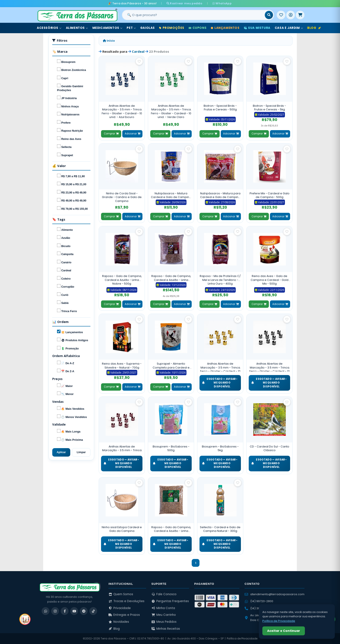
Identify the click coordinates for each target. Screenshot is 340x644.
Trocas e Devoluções (126, 601)
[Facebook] (65, 611)
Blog (314, 28)
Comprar (111, 134)
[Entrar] (291, 15)
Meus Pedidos (164, 622)
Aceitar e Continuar (284, 631)
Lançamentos (225, 28)
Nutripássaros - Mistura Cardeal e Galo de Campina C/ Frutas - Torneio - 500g (171, 195)
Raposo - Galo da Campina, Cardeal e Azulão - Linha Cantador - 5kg (171, 529)
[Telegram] (84, 611)
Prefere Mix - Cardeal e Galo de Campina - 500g (270, 195)
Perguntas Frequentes (170, 601)
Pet (131, 28)
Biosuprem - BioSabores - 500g (171, 448)
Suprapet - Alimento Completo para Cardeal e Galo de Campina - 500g (171, 366)
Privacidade (120, 608)
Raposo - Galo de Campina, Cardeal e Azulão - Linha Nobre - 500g (122, 280)
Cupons (198, 28)
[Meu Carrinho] (300, 15)
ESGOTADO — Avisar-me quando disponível (220, 383)
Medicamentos (107, 28)
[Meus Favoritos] (281, 15)
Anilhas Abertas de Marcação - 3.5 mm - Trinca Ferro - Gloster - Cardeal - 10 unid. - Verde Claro (171, 111)
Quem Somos (121, 594)
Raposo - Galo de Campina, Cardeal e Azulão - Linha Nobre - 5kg (171, 278)
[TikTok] (93, 611)
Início (109, 41)
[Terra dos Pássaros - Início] (77, 15)
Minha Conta (163, 608)
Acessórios (49, 28)
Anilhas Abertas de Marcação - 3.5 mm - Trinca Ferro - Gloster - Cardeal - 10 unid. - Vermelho (122, 448)
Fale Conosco (164, 594)
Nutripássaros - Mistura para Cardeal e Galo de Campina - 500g (220, 195)
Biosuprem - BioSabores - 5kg (220, 448)
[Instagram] (55, 611)
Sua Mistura (257, 28)
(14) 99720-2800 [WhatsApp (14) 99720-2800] (259, 601)
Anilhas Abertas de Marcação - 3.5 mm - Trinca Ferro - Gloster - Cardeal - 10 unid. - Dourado (220, 367)
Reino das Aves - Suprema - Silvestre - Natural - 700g (122, 366)
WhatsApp (221, 3)
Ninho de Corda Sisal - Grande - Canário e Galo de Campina (122, 197)
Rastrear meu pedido (185, 3)
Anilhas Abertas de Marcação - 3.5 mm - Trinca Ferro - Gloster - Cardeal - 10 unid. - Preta (270, 367)
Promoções (172, 28)
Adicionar (132, 134)
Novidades (119, 622)
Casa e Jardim (289, 28)
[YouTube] (74, 611)
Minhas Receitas (166, 629)
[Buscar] (269, 15)
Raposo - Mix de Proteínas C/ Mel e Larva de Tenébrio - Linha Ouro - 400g (220, 280)
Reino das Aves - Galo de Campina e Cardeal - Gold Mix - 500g (270, 280)
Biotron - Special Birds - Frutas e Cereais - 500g (220, 108)
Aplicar (61, 452)
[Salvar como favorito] (139, 61)
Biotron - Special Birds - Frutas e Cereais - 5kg (269, 108)
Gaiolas (148, 28)
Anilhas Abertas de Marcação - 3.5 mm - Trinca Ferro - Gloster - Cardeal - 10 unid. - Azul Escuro (122, 111)
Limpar (81, 452)
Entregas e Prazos (124, 615)
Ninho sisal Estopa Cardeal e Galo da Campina (122, 529)
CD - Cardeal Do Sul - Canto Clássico (270, 448)
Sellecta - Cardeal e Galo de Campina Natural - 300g (220, 529)
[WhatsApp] (46, 611)
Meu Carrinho (164, 615)
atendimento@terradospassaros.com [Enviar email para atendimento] (275, 594)
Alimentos (77, 28)
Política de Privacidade (242, 638)
